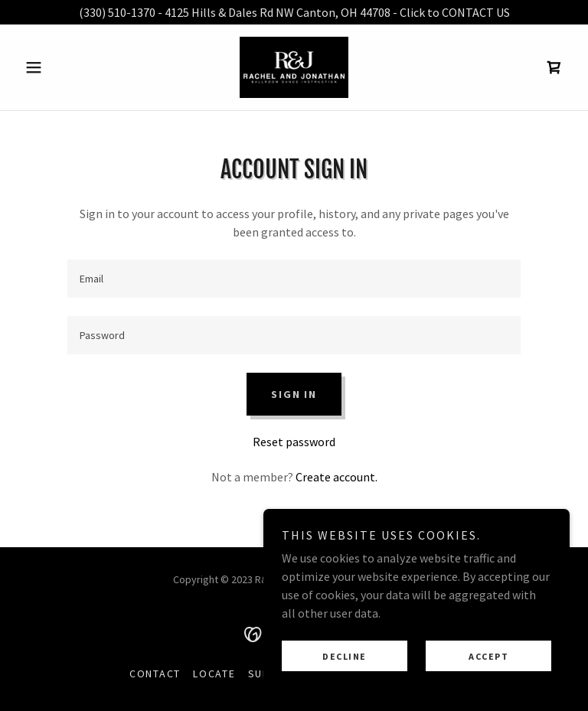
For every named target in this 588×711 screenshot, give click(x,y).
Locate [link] (214, 673)
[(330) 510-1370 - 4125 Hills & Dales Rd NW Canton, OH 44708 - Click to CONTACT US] (294, 12)
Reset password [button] (294, 442)
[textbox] (294, 279)
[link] (294, 67)
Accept (488, 656)
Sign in (294, 394)
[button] (60, 67)
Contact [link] (155, 673)
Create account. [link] (336, 477)
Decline (345, 656)
